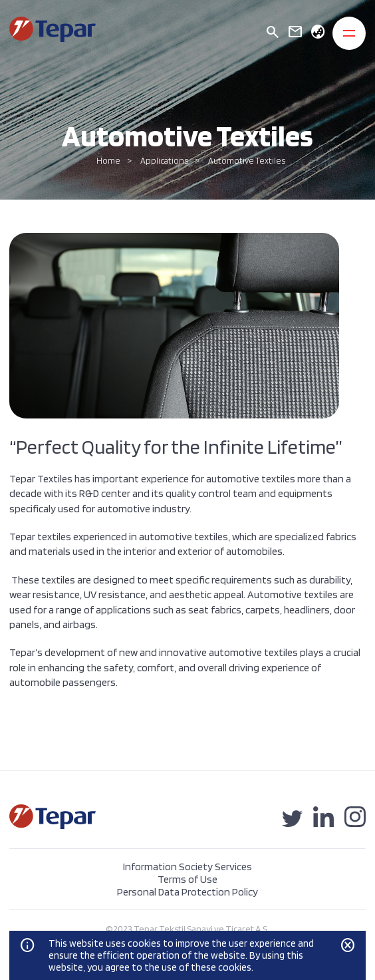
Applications (164, 161)
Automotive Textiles (247, 161)
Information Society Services (187, 867)
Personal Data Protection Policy (187, 892)
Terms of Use (187, 879)
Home (108, 161)
